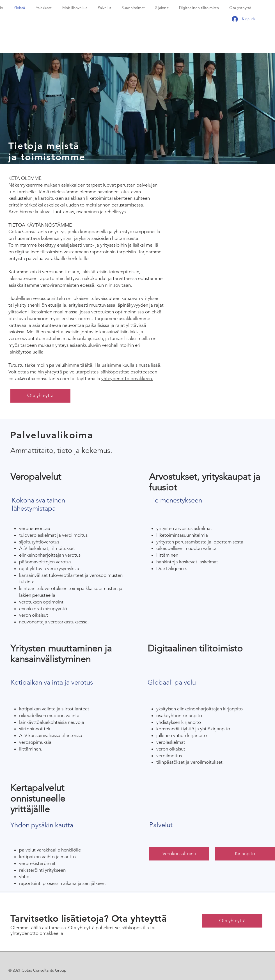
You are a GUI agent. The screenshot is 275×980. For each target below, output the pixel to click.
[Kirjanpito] (245, 854)
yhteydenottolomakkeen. (127, 378)
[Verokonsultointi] (179, 854)
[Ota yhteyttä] (40, 396)
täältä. (87, 365)
